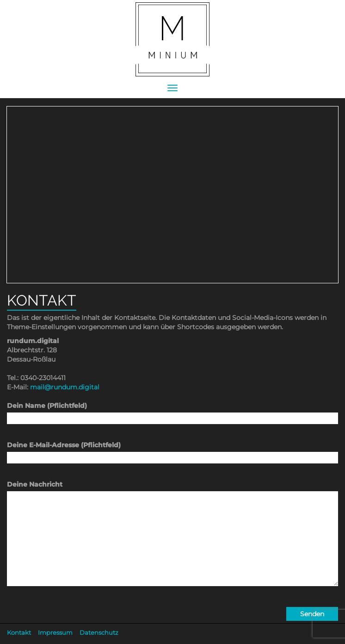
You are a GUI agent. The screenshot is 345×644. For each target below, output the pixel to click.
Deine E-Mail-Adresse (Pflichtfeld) (172, 451)
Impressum (55, 632)
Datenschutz (99, 632)
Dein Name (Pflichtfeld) (172, 412)
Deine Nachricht (172, 541)
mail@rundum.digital (65, 387)
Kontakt (19, 632)
